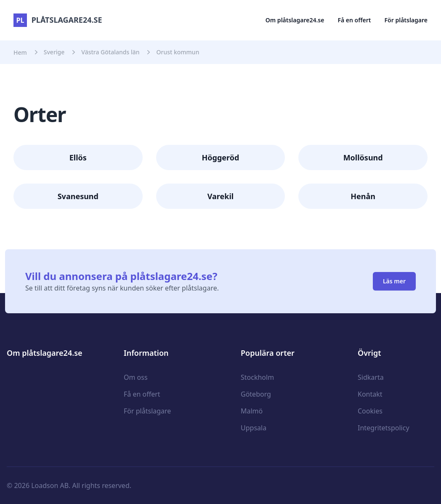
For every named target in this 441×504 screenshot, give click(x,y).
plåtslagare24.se (58, 20)
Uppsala (254, 428)
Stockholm (257, 377)
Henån (363, 196)
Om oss (136, 377)
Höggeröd (221, 157)
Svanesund (78, 196)
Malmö (252, 411)
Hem (20, 52)
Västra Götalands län (110, 52)
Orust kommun (178, 52)
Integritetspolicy (384, 428)
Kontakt (370, 394)
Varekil (220, 196)
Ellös (78, 157)
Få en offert (354, 20)
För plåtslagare (406, 20)
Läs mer (394, 281)
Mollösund (363, 157)
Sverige (54, 52)
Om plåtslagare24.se (295, 20)
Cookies (370, 411)
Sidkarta (371, 377)
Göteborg (256, 394)
